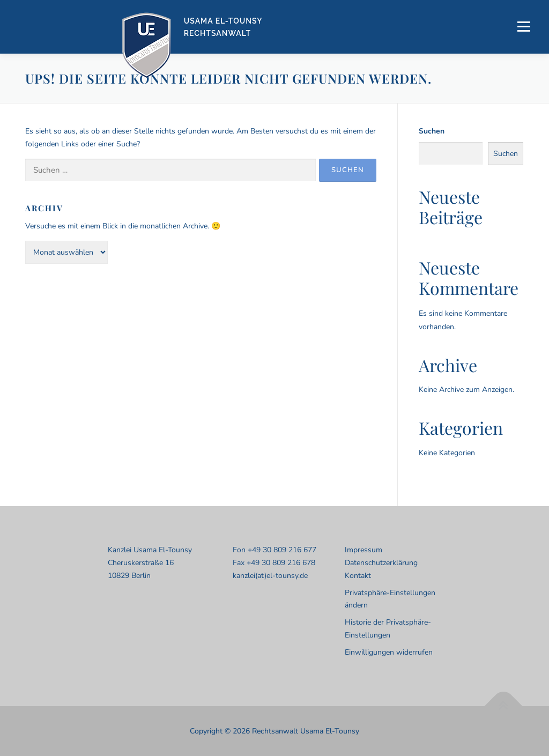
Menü (524, 27)
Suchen (432, 131)
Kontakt (358, 576)
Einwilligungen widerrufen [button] (389, 652)
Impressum (363, 550)
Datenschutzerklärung (381, 563)
